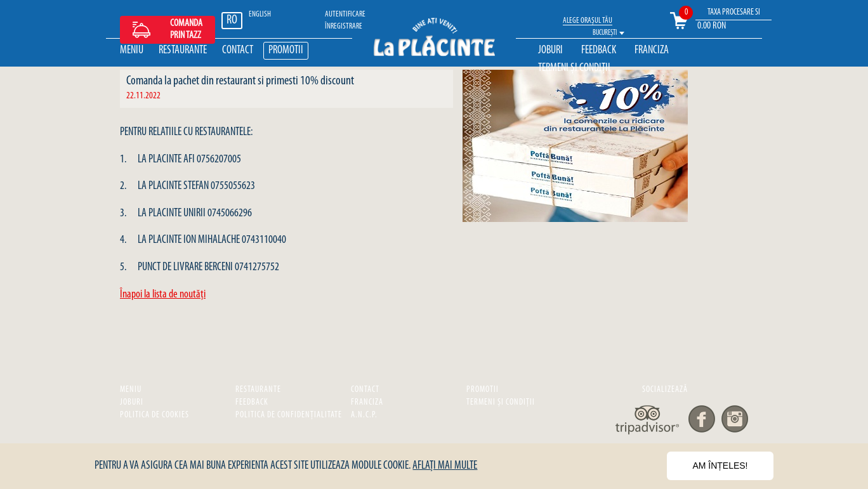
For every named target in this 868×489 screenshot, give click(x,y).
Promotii (286, 50)
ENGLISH (260, 14)
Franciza (652, 50)
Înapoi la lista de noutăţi (163, 295)
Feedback (599, 50)
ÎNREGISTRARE (344, 26)
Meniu (132, 50)
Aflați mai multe (445, 466)
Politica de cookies (155, 415)
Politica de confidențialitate (289, 415)
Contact (238, 50)
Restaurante (183, 50)
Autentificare (345, 14)
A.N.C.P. (364, 415)
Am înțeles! (720, 466)
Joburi (550, 50)
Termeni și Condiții (574, 68)
